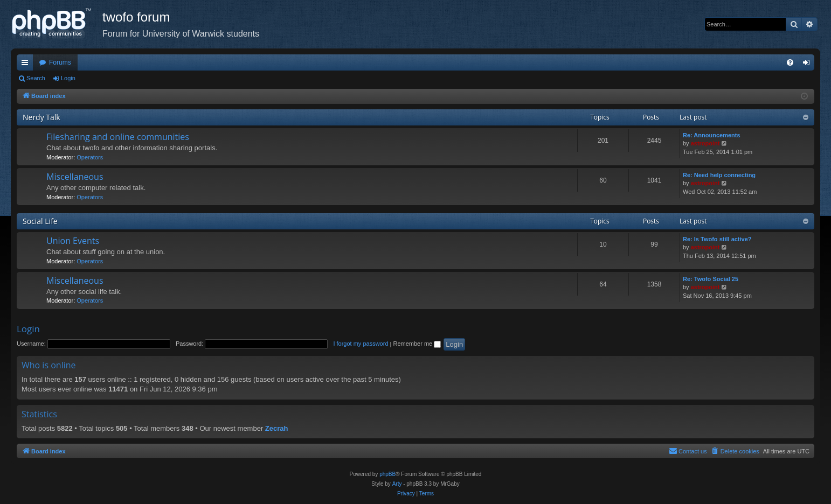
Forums (60, 62)
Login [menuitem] (809, 65)
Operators (90, 157)
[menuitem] (790, 62)
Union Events (73, 241)
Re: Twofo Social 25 (711, 279)
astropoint (705, 143)
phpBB (387, 474)
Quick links (27, 65)
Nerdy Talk (41, 117)
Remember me (417, 344)
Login (68, 78)
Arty (397, 484)
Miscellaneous (75, 177)
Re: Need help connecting (719, 175)
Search (36, 78)
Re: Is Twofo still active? (717, 239)
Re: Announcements (712, 135)
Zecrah (277, 428)
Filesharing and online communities (118, 137)
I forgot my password (361, 344)
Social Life (40, 221)
